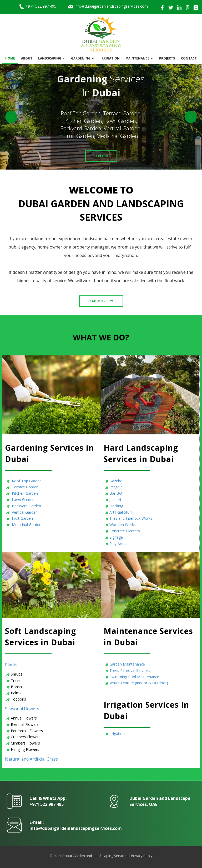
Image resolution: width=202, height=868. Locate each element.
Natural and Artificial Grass (31, 759)
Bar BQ (116, 493)
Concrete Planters (125, 531)
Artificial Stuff (121, 512)
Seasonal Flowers (22, 709)
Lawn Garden (23, 500)
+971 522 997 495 (41, 6)
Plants (11, 665)
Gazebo (116, 481)
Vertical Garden (24, 512)
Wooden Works (123, 525)
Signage (116, 537)
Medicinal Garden (26, 525)
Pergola (116, 487)
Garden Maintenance (127, 664)
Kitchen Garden (24, 493)
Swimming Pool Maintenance (134, 677)
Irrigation (117, 734)
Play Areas (118, 544)
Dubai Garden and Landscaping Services (95, 856)
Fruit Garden (22, 518)
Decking (116, 506)
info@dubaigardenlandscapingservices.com (111, 6)
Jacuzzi (115, 500)
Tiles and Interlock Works (131, 518)
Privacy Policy (142, 856)
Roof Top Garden (26, 481)
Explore (101, 156)
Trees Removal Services (130, 670)
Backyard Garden (26, 506)
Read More (97, 301)
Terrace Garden (25, 487)
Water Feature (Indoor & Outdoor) (139, 683)
